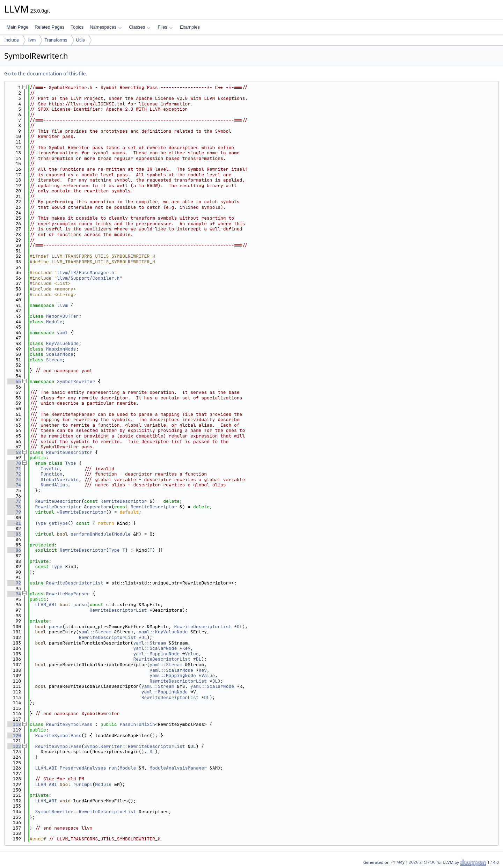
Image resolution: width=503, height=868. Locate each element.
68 (14, 452)
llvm (32, 40)
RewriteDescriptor (69, 452)
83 (14, 534)
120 (14, 735)
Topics (77, 27)
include (12, 40)
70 (14, 463)
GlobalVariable (60, 480)
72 (14, 474)
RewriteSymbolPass (69, 724)
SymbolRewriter (76, 381)
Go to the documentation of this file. (46, 73)
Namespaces (106, 27)
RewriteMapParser (68, 594)
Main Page (17, 27)
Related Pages (49, 27)
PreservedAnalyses (83, 768)
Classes (140, 27)
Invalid (50, 469)
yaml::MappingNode (156, 654)
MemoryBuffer (63, 316)
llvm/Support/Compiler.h (88, 278)
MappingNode (61, 349)
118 (14, 724)
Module (54, 322)
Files (165, 27)
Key (186, 648)
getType (59, 523)
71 (14, 469)
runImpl (83, 784)
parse (80, 605)
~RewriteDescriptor (81, 512)
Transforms (56, 40)
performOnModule (91, 534)
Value (192, 654)
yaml (62, 333)
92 (14, 583)
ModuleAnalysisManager (178, 768)
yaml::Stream (95, 632)
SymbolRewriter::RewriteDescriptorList (135, 746)
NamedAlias (54, 485)
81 (14, 523)
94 (14, 594)
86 (14, 550)
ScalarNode (60, 354)
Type (70, 463)
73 (14, 480)
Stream (54, 360)
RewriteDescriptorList (75, 583)
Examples (190, 27)
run (113, 768)
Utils (81, 40)
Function (51, 474)
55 (14, 381)
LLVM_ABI (46, 605)
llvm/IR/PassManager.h (86, 273)
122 (14, 746)
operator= (99, 507)
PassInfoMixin (137, 724)
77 (14, 501)
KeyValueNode (63, 343)
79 (14, 512)
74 (14, 485)
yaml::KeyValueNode (163, 632)
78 (14, 507)
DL (240, 627)
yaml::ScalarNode (155, 648)
